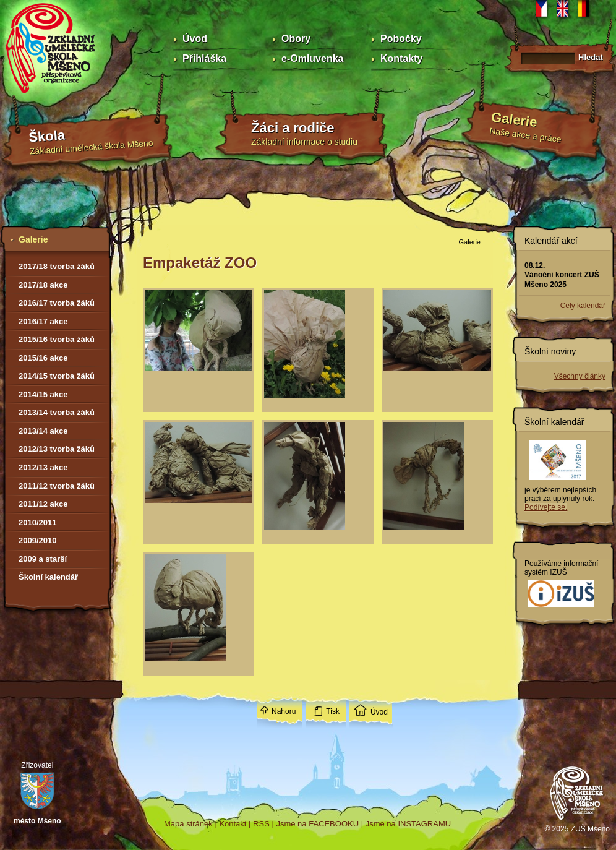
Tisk (333, 711)
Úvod (195, 39)
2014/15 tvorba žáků (57, 376)
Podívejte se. (546, 507)
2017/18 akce (43, 285)
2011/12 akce (43, 504)
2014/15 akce (43, 394)
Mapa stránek (188, 824)
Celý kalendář (583, 306)
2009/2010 (37, 540)
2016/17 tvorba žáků (57, 303)
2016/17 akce (43, 321)
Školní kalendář (48, 577)
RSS (261, 824)
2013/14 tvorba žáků (57, 412)
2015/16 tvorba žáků (57, 339)
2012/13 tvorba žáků (57, 449)
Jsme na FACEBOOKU (317, 824)
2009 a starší (43, 559)
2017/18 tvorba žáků (57, 266)
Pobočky (401, 39)
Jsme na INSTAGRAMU (408, 824)
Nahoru (284, 711)
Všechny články (580, 376)
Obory (296, 39)
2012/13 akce (43, 467)
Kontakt (233, 824)
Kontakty (401, 58)
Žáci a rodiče (293, 128)
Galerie (514, 119)
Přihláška (204, 58)
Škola (47, 136)
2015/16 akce (43, 358)
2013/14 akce (43, 431)
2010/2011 (37, 522)
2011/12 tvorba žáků (57, 486)
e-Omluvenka (312, 58)
